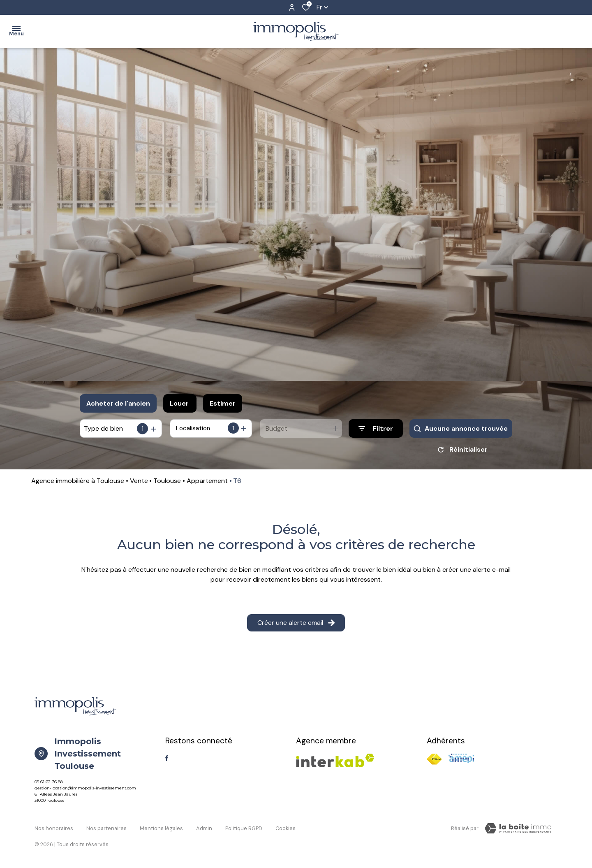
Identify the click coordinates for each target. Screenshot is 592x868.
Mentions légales (161, 830)
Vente (139, 484)
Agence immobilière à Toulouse (78, 484)
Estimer (223, 403)
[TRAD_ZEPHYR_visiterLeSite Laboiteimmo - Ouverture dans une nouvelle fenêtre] (518, 831)
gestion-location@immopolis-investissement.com (85, 791)
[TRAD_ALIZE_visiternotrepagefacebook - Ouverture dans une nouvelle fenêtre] (167, 761)
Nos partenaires (106, 830)
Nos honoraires (54, 830)
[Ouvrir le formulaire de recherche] (376, 428)
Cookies (286, 830)
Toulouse (167, 484)
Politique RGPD (244, 830)
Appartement (207, 484)
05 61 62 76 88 (49, 785)
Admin (204, 830)
